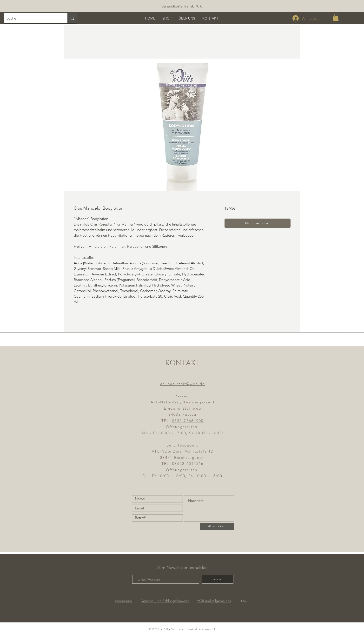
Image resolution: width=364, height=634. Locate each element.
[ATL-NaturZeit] (349, 314)
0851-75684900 (188, 421)
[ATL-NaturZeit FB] (349, 301)
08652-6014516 (188, 464)
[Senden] (218, 579)
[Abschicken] (217, 526)
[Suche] (32, 18)
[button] (336, 17)
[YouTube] (349, 326)
